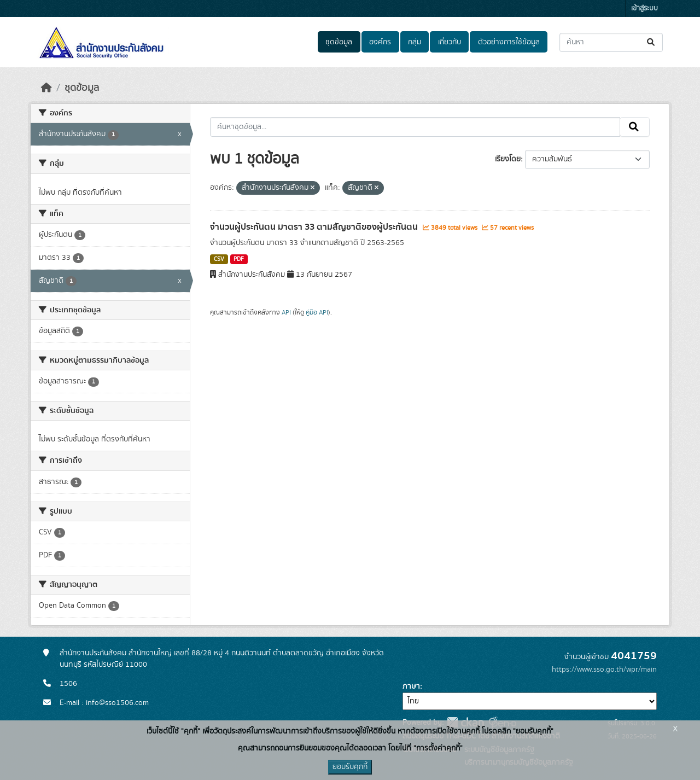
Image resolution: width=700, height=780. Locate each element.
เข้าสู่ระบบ (644, 8)
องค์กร (380, 42)
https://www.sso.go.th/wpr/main (604, 670)
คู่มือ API (317, 312)
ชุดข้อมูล (339, 42)
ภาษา (411, 686)
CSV (219, 259)
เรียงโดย (508, 159)
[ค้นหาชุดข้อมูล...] (611, 42)
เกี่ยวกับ (450, 42)
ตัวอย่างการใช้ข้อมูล (509, 42)
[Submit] (652, 42)
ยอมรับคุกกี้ (350, 767)
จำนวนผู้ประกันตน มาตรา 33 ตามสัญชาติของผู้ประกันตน (315, 227)
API (286, 312)
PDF (239, 259)
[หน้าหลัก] (46, 88)
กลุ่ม (415, 42)
